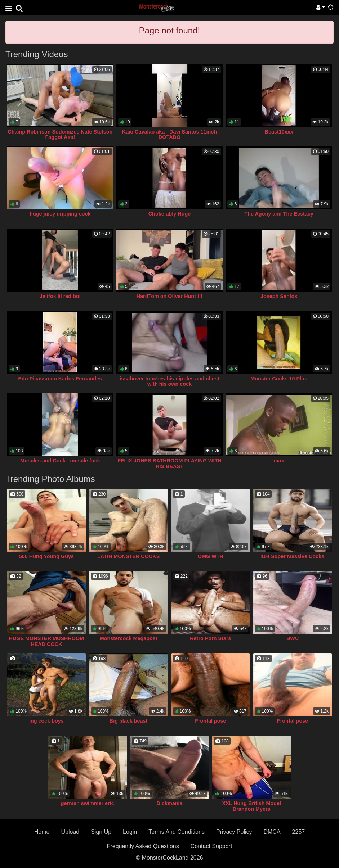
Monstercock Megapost (129, 638)
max (279, 461)
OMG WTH (211, 556)
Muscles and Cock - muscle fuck (60, 461)
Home (42, 832)
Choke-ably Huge (170, 214)
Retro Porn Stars (210, 638)
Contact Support (211, 846)
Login (130, 832)
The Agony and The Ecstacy (279, 214)
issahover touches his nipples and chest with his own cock (169, 381)
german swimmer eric (88, 803)
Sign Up (101, 832)
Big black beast (129, 721)
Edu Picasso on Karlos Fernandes (60, 379)
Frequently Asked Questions (143, 846)
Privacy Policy (234, 832)
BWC (293, 638)
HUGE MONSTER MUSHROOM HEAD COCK (47, 641)
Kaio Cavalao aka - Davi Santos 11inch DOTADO (169, 135)
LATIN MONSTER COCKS (128, 556)
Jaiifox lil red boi (60, 296)
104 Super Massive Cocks (293, 556)
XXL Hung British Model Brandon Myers (251, 806)
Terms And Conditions (177, 832)
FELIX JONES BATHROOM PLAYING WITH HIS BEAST (169, 464)
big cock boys (46, 721)
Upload (70, 832)
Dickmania (170, 803)
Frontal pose (210, 721)
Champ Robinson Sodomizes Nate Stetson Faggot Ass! (60, 135)
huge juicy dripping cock (60, 214)
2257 (299, 832)
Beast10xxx (279, 132)
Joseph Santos (279, 296)
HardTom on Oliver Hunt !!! (170, 296)
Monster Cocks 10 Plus (279, 379)
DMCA (272, 832)
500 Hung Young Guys (46, 556)
